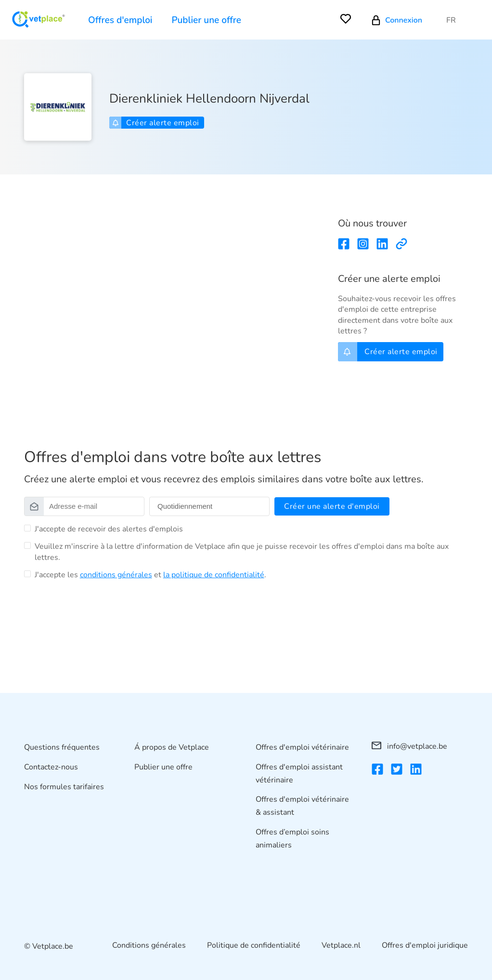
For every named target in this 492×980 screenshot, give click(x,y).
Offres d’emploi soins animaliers (292, 839)
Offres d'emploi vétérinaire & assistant (302, 806)
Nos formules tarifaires (64, 787)
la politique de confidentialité (214, 575)
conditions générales (116, 575)
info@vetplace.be (409, 747)
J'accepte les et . (150, 575)
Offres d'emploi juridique (425, 946)
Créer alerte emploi (156, 123)
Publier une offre (207, 20)
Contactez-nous (51, 767)
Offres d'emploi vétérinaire (302, 748)
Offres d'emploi (120, 20)
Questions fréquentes (62, 748)
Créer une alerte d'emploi (332, 506)
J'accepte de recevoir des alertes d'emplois (109, 529)
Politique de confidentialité (254, 946)
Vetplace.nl (341, 946)
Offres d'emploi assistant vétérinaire (299, 774)
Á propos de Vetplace (172, 748)
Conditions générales (149, 946)
